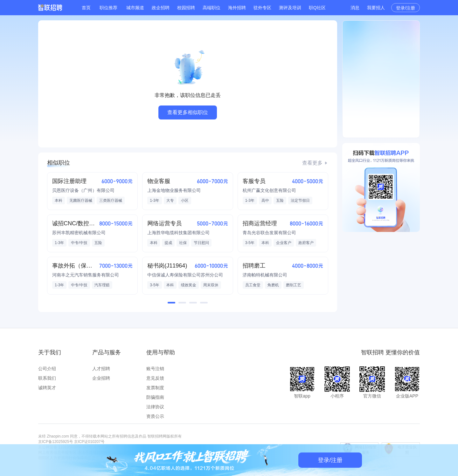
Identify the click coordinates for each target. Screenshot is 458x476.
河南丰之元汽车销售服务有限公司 (86, 275)
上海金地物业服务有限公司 (174, 190)
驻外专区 (262, 8)
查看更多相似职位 (188, 112)
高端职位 (212, 8)
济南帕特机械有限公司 (265, 275)
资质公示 (155, 416)
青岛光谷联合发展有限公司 (269, 233)
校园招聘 (186, 8)
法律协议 (155, 407)
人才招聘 (101, 369)
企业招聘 (101, 378)
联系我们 (47, 378)
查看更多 (312, 163)
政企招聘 (161, 8)
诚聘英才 (47, 388)
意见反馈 (155, 378)
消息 (355, 8)
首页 (86, 8)
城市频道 (135, 8)
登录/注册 (406, 8)
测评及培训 (290, 8)
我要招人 (376, 8)
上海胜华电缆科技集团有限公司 (178, 233)
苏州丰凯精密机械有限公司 (79, 233)
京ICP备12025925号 (56, 442)
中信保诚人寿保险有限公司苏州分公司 (185, 275)
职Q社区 (317, 8)
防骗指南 (155, 397)
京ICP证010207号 (89, 442)
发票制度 (155, 388)
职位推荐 (108, 8)
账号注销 (155, 369)
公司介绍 (47, 369)
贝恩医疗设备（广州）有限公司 (83, 190)
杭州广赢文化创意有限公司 (269, 190)
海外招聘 (237, 8)
